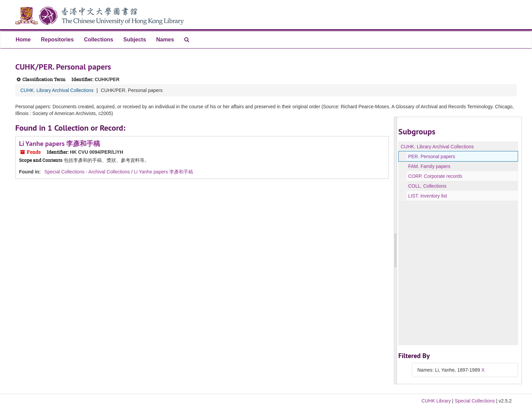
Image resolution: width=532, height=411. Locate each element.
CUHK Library (436, 401)
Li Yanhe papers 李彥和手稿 (60, 144)
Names (165, 40)
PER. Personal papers (432, 156)
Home (23, 40)
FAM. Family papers (429, 166)
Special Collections (475, 401)
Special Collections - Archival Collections (87, 172)
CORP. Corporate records (435, 176)
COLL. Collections (427, 186)
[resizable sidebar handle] (396, 250)
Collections (98, 40)
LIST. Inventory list (427, 196)
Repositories (57, 40)
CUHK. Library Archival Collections (57, 90)
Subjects (135, 40)
